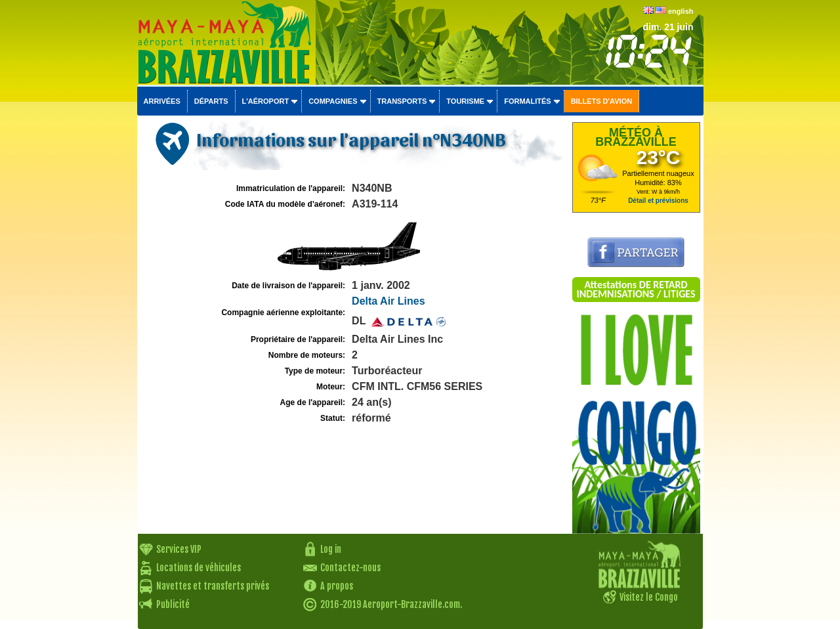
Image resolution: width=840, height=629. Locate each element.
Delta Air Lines (388, 301)
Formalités (528, 101)
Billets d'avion (601, 101)
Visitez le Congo (649, 597)
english (681, 11)
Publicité (173, 604)
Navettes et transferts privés (213, 586)
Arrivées (162, 101)
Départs (211, 101)
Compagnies (333, 101)
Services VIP (179, 549)
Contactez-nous (350, 568)
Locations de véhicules (199, 568)
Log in (331, 549)
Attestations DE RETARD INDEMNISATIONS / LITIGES (636, 289)
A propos (337, 586)
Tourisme (465, 101)
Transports (402, 101)
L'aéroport (266, 101)
